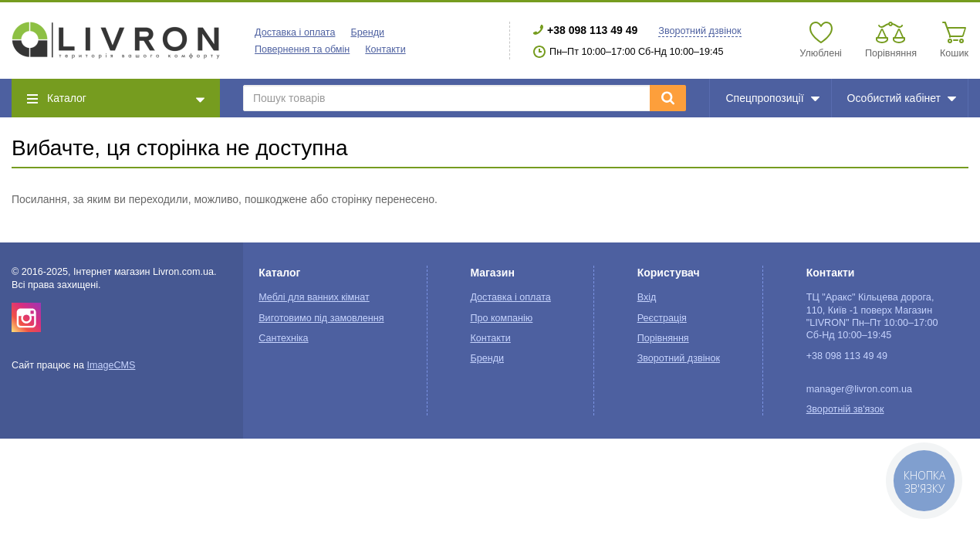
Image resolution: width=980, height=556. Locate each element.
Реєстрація (662, 318)
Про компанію (501, 318)
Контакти (385, 49)
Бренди (367, 32)
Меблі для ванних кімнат (314, 297)
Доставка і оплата (295, 32)
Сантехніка (283, 338)
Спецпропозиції (772, 98)
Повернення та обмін (302, 49)
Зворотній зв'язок (845, 409)
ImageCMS (111, 365)
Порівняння (663, 338)
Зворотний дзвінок (700, 31)
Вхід (647, 297)
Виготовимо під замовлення (321, 318)
